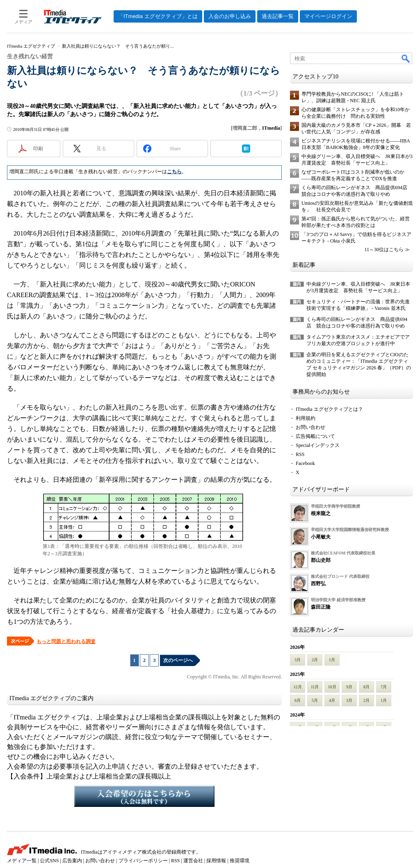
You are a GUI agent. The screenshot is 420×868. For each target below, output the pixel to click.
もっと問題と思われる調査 (66, 641)
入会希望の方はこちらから (144, 796)
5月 (315, 700)
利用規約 (306, 418)
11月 (315, 687)
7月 (384, 687)
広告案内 (72, 861)
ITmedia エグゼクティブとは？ (329, 409)
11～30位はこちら (384, 250)
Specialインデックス (318, 445)
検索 (406, 58)
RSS (300, 454)
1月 (332, 660)
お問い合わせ (310, 427)
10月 (332, 687)
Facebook (305, 463)
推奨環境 (240, 861)
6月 (298, 700)
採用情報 (216, 861)
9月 (349, 687)
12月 (298, 687)
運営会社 (193, 861)
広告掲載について (315, 436)
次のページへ (178, 660)
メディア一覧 (22, 861)
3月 (298, 660)
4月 (332, 700)
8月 (366, 687)
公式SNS (49, 861)
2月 (315, 660)
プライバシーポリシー (143, 861)
